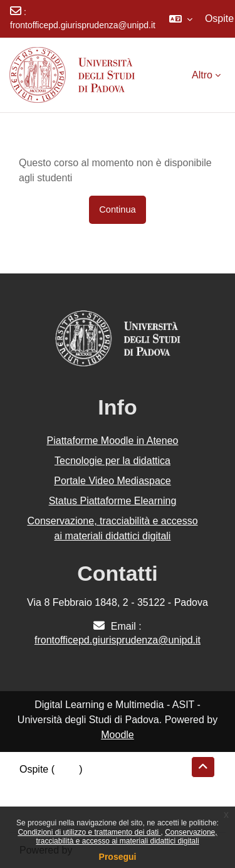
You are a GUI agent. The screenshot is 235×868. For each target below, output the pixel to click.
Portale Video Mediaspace (112, 481)
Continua (117, 209)
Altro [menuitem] (202, 75)
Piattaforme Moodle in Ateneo (113, 441)
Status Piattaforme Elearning (113, 501)
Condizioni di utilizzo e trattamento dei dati (89, 832)
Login (67, 769)
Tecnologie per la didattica (112, 461)
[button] (181, 19)
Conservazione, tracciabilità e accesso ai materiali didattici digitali (126, 837)
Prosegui (118, 857)
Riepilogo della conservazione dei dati (104, 784)
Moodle (117, 735)
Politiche (38, 799)
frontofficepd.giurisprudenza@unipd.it (83, 25)
